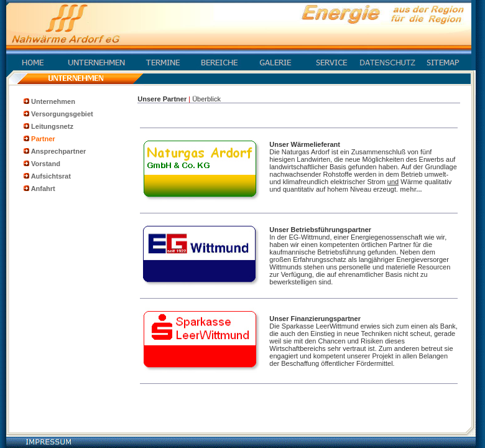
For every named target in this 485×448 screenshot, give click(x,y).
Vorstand (46, 164)
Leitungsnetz (52, 126)
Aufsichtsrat (51, 176)
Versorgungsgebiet (62, 114)
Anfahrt (43, 189)
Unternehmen (53, 101)
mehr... (411, 189)
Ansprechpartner (59, 151)
